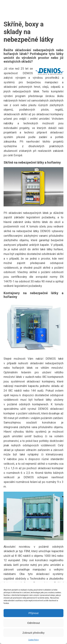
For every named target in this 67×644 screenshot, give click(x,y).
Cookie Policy (33, 640)
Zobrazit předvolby (33, 633)
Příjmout (34, 613)
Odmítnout (33, 623)
